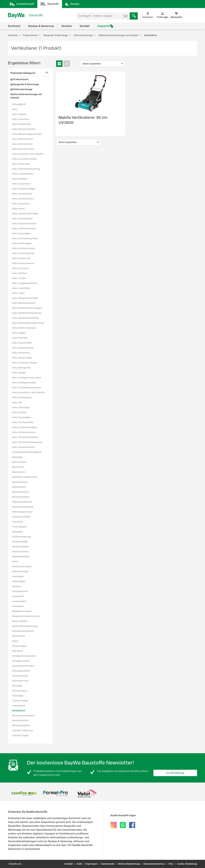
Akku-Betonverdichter (24, 129)
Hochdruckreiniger (22, 566)
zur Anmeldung (175, 773)
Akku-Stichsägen (21, 407)
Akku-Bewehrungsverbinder (27, 134)
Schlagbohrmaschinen (24, 656)
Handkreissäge (20, 542)
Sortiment (14, 26)
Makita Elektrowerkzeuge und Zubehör (26, 96)
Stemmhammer (20, 681)
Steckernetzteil (20, 676)
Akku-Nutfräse (20, 338)
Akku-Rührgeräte (21, 368)
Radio (15, 641)
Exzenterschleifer (21, 517)
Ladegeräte (18, 596)
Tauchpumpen (20, 691)
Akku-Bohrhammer (22, 144)
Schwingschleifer (21, 671)
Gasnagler (17, 532)
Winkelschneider (21, 725)
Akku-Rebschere (21, 353)
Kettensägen (19, 581)
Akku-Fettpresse (21, 164)
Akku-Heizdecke (21, 204)
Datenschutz (108, 864)
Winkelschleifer (20, 721)
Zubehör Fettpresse (23, 730)
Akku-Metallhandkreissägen (27, 308)
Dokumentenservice (154, 864)
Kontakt (85, 26)
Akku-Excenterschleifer (25, 159)
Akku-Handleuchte (22, 194)
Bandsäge (17, 457)
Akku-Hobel (18, 209)
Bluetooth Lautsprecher (25, 477)
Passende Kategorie (23, 73)
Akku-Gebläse (20, 179)
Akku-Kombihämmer (23, 253)
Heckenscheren (20, 552)
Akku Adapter (19, 114)
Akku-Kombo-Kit (21, 258)
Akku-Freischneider (23, 174)
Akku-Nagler (19, 333)
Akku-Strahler (20, 412)
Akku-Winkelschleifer (24, 447)
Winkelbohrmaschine (23, 716)
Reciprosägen (19, 646)
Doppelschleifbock (22, 502)
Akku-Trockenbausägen (25, 427)
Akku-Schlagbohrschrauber (27, 378)
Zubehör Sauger (20, 735)
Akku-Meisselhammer (24, 303)
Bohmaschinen (20, 482)
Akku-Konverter (20, 268)
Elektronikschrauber (23, 507)
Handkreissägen (21, 547)
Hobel (15, 561)
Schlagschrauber (21, 661)
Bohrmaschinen (20, 492)
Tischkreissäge (20, 701)
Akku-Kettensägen (22, 243)
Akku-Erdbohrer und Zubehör (28, 154)
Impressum (91, 864)
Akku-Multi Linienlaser (24, 328)
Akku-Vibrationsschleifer (25, 437)
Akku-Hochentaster (22, 219)
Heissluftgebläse (21, 556)
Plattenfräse (18, 636)
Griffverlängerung (21, 537)
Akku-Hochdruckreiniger (25, 214)
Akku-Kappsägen (21, 233)
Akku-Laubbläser (21, 288)
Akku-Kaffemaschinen (24, 228)
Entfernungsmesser (22, 512)
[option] (24, 793)
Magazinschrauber (22, 611)
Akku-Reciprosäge (22, 358)
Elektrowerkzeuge (21, 89)
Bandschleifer (19, 462)
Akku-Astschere (21, 119)
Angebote (103, 26)
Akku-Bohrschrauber (23, 149)
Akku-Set (17, 402)
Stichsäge (17, 686)
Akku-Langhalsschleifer (25, 283)
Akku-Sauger (19, 373)
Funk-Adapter (19, 527)
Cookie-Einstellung (187, 864)
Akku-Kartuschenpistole (25, 238)
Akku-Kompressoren (23, 263)
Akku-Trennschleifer (23, 422)
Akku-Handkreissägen (24, 189)
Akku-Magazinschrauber (25, 298)
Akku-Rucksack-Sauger (25, 363)
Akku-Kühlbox (20, 273)
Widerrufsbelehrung (129, 864)
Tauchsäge (18, 696)
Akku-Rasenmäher (22, 343)
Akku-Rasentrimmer (23, 348)
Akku (15, 109)
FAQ (171, 864)
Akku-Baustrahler (21, 124)
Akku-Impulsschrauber (24, 223)
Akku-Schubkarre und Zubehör (28, 392)
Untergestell (18, 706)
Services (67, 26)
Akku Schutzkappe (22, 397)
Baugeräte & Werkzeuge (25, 84)
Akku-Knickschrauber (24, 248)
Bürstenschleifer (21, 497)
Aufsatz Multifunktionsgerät (27, 452)
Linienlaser (18, 606)
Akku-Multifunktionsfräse (26, 318)
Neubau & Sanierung (41, 26)
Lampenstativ (19, 601)
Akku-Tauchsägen (21, 417)
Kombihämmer (20, 591)
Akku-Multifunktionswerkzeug (28, 323)
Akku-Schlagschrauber (24, 383)
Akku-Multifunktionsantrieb (27, 313)
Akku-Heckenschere (23, 199)
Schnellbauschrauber (23, 666)
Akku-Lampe (19, 278)
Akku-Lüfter (18, 293)
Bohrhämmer (19, 487)
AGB (79, 864)
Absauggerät (19, 104)
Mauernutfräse (20, 621)
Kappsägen (18, 576)
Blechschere (19, 472)
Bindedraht (18, 467)
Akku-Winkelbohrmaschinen (27, 442)
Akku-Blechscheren (23, 139)
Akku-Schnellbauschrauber (27, 388)
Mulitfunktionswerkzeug (25, 626)
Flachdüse (18, 522)
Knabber (17, 586)
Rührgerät (17, 651)
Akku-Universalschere (24, 432)
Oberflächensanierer (23, 631)
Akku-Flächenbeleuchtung (26, 169)
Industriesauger (20, 571)
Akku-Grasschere (21, 184)
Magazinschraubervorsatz (26, 616)
